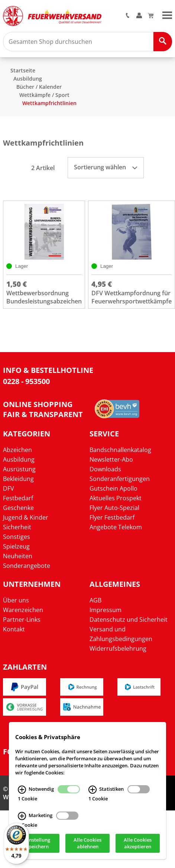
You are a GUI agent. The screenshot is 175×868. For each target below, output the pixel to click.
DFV (9, 488)
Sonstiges (17, 537)
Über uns (16, 600)
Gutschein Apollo (114, 488)
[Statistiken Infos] (93, 790)
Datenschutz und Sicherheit (129, 620)
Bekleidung (18, 479)
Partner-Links (22, 620)
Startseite (23, 70)
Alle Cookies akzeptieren (138, 843)
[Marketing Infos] (22, 816)
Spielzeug (16, 546)
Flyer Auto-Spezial (114, 508)
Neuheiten (18, 556)
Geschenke (18, 508)
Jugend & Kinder (26, 517)
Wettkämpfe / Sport (44, 95)
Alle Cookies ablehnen (87, 843)
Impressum (106, 610)
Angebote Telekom (116, 527)
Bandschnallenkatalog (120, 450)
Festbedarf (18, 498)
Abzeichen (17, 450)
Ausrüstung (19, 469)
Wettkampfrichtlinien (49, 103)
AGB (95, 600)
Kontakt (14, 629)
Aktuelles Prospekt (116, 498)
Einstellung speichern (38, 843)
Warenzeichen (23, 610)
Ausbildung (28, 79)
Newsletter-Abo (111, 459)
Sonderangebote (27, 566)
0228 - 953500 (26, 381)
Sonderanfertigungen (120, 479)
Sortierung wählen (106, 167)
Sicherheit (17, 527)
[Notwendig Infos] (22, 790)
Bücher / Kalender (39, 87)
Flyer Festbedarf (112, 517)
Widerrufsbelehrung (118, 648)
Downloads (105, 469)
